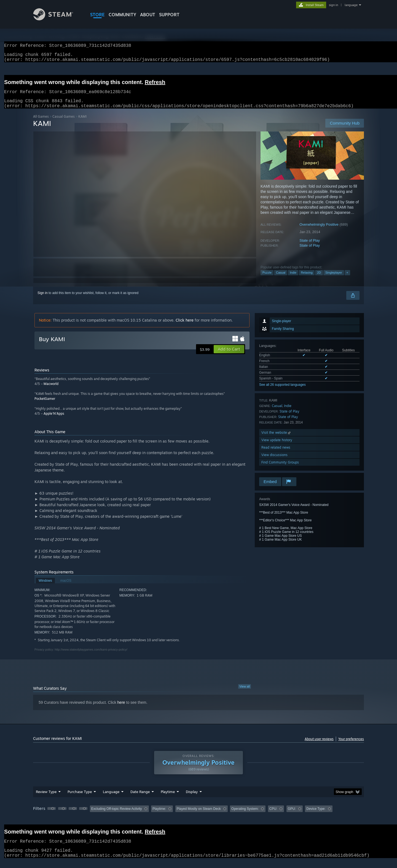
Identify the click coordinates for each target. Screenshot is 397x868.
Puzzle (267, 279)
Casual (281, 279)
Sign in (43, 300)
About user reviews (319, 746)
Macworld (51, 390)
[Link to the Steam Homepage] (57, 19)
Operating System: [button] (245, 815)
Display (192, 798)
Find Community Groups (280, 469)
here (121, 709)
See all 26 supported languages (282, 391)
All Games (41, 123)
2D (319, 279)
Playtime (168, 798)
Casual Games (64, 123)
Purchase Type (80, 798)
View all (245, 693)
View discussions (274, 461)
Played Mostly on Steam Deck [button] (199, 815)
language (351, 5)
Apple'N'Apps (54, 420)
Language (111, 798)
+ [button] (347, 279)
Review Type (46, 798)
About (148, 15)
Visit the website (276, 439)
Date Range (140, 798)
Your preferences (351, 746)
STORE (97, 15)
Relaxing (307, 279)
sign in (333, 5)
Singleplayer (334, 279)
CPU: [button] (273, 815)
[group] (198, 816)
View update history (277, 447)
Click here (185, 327)
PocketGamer (45, 405)
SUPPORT (169, 15)
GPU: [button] (292, 815)
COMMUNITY (122, 15)
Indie (293, 279)
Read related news (276, 454)
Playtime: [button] (159, 815)
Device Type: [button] (316, 815)
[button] (229, 356)
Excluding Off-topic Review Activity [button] (117, 815)
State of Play (310, 247)
